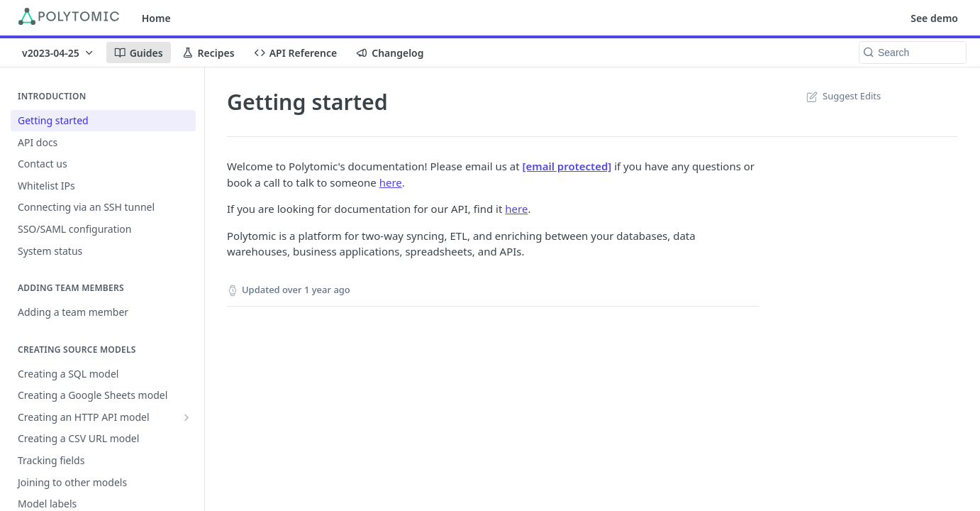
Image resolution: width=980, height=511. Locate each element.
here (391, 182)
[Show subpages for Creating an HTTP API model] (186, 417)
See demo (934, 18)
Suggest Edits (842, 96)
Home (156, 18)
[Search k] (913, 53)
